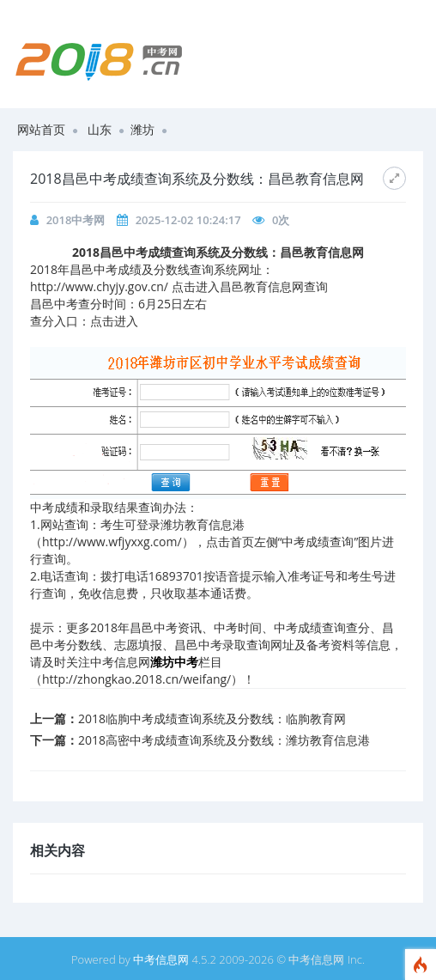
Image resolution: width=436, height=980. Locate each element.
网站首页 (41, 129)
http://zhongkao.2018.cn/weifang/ (136, 679)
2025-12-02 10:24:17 (188, 220)
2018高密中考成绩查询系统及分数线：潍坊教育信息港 (224, 740)
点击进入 (114, 321)
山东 (100, 129)
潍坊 (142, 129)
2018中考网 (76, 220)
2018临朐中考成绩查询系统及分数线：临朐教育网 (212, 718)
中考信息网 (161, 959)
